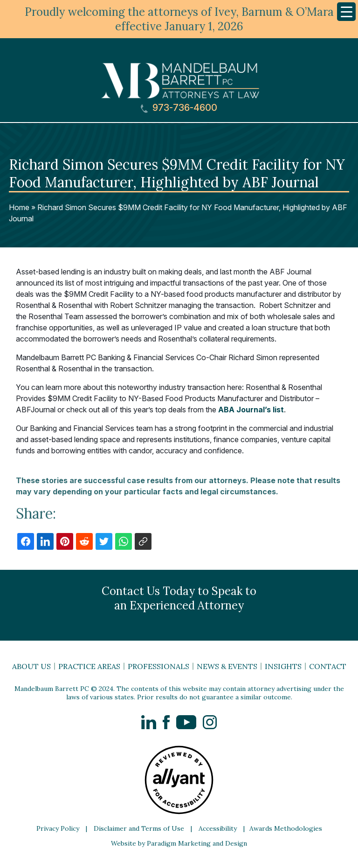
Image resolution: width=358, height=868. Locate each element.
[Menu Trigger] (346, 12)
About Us (31, 666)
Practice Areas (89, 666)
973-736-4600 (179, 108)
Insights (283, 666)
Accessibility (218, 828)
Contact (328, 666)
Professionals (158, 666)
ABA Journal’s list (251, 410)
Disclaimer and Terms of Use (139, 828)
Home (19, 207)
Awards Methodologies (286, 828)
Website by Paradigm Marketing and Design (179, 843)
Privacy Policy (58, 828)
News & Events (227, 666)
